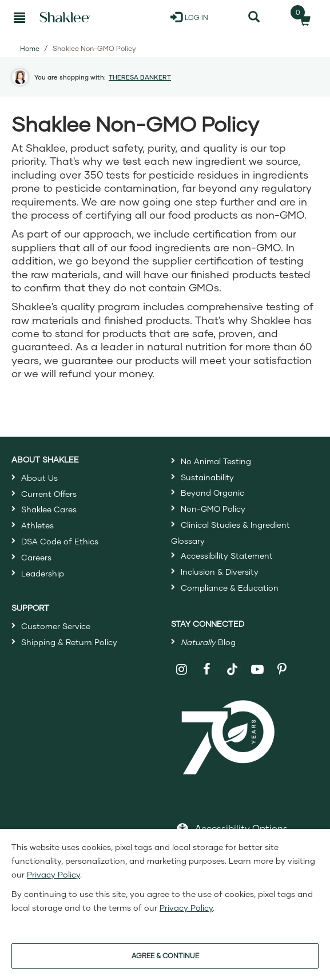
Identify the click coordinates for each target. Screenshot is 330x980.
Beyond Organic (212, 493)
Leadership (43, 573)
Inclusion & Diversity (220, 572)
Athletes (37, 525)
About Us (39, 478)
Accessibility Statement (227, 556)
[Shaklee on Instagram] (182, 669)
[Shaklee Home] (65, 17)
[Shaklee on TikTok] (232, 663)
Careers (36, 557)
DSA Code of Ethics (60, 541)
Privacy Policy (53, 874)
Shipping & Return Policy (69, 642)
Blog (208, 642)
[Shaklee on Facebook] (207, 669)
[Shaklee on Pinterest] (282, 669)
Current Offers (49, 494)
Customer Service (56, 626)
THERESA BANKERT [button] (140, 77)
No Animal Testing (216, 461)
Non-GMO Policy (213, 509)
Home (30, 48)
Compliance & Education (230, 588)
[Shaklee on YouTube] (258, 669)
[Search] (254, 17)
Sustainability (207, 477)
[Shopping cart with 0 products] (302, 17)
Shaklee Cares (49, 509)
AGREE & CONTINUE (165, 956)
